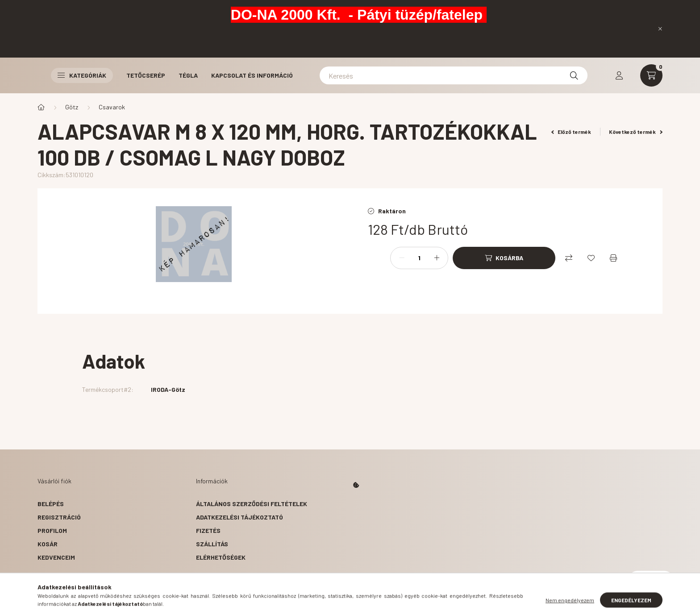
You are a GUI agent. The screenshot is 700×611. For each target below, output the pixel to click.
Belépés (51, 504)
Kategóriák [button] (82, 75)
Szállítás (212, 544)
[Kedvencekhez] (591, 258)
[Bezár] (660, 29)
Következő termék (636, 132)
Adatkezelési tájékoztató (240, 517)
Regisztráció (59, 517)
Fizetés (208, 530)
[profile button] (619, 75)
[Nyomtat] (613, 258)
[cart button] (651, 75)
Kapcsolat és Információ (252, 75)
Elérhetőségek (221, 557)
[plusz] (437, 258)
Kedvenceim (56, 557)
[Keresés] (454, 75)
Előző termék (571, 132)
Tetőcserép (146, 75)
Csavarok (112, 107)
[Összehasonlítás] (569, 258)
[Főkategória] (41, 107)
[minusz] (402, 258)
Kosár (48, 544)
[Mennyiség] (419, 258)
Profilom (52, 530)
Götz (72, 107)
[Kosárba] (504, 258)
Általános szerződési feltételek (252, 504)
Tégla (188, 75)
